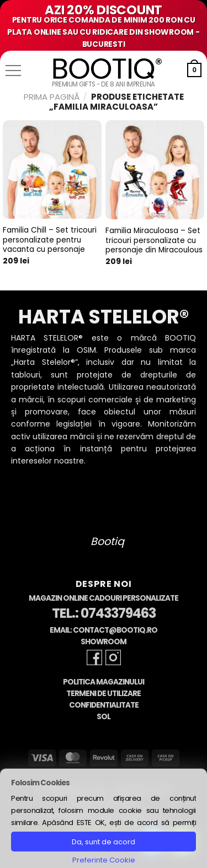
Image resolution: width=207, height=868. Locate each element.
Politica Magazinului (104, 682)
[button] (13, 71)
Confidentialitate (104, 705)
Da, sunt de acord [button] (104, 842)
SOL (104, 717)
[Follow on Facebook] (94, 657)
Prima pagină (52, 97)
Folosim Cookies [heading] (40, 783)
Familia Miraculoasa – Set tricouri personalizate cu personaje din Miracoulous (154, 241)
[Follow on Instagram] (113, 657)
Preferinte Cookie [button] (104, 860)
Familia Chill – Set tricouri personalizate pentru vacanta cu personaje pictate (50, 245)
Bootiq (107, 541)
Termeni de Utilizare (104, 694)
